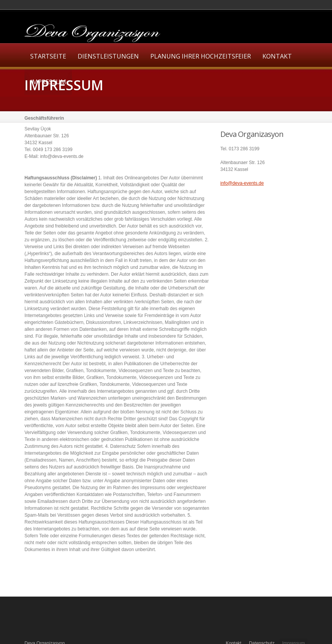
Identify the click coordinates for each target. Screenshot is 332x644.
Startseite (48, 56)
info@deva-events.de (242, 183)
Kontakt (277, 56)
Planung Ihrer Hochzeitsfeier (201, 56)
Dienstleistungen (108, 56)
